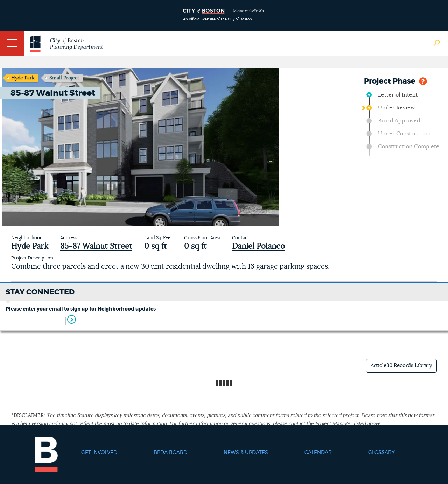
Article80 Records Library (401, 366)
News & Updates (246, 453)
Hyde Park (23, 78)
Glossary (381, 453)
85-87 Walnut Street (96, 246)
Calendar (318, 453)
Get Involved (99, 453)
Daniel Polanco (258, 246)
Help (423, 81)
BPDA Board (170, 453)
